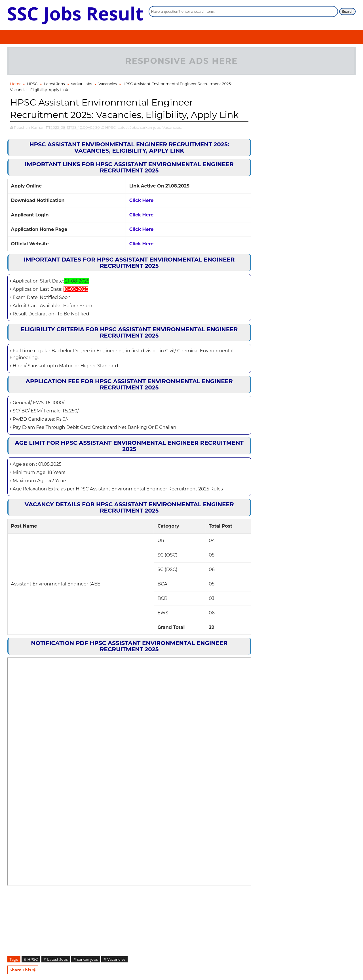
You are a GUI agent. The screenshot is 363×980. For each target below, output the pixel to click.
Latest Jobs (54, 84)
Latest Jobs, (128, 127)
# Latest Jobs (56, 959)
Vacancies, (172, 127)
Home (16, 84)
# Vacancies (114, 959)
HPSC (32, 84)
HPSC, (111, 127)
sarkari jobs (82, 84)
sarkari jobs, (151, 127)
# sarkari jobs (86, 959)
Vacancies (108, 84)
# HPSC (31, 959)
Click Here (142, 200)
